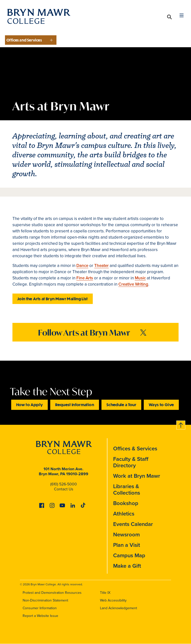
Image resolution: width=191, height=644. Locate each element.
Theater (101, 266)
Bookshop (126, 503)
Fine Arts (85, 278)
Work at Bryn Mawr (137, 476)
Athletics (124, 514)
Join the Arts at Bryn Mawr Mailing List (53, 299)
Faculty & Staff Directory (131, 462)
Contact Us (64, 489)
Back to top (179, 424)
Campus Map (129, 555)
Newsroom (126, 535)
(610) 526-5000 (64, 484)
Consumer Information (40, 608)
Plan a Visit (127, 545)
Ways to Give (161, 405)
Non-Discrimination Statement (45, 600)
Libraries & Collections (127, 490)
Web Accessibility (113, 600)
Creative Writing (133, 284)
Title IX (105, 593)
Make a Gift (127, 566)
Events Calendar (133, 524)
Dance (82, 266)
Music (140, 278)
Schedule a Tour (121, 405)
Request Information (75, 405)
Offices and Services (24, 40)
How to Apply (29, 405)
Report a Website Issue (40, 616)
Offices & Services (135, 449)
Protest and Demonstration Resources (52, 593)
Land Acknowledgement (119, 608)
